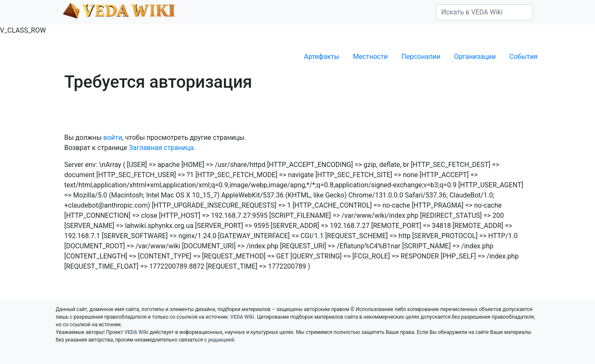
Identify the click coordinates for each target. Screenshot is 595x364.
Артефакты (322, 57)
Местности (370, 57)
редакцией (221, 340)
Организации (475, 57)
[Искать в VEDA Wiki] (485, 12)
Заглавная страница (161, 148)
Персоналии (421, 57)
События (524, 57)
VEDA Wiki (242, 317)
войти (113, 138)
